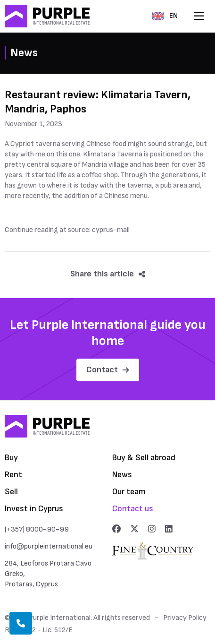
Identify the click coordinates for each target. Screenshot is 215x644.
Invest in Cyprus (34, 509)
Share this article (108, 274)
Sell (11, 492)
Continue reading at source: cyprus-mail (67, 230)
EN (165, 16)
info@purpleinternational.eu (49, 546)
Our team (129, 492)
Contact (108, 370)
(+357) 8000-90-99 (37, 529)
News (122, 475)
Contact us (133, 509)
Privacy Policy (185, 618)
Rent (13, 475)
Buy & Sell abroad (144, 458)
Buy (11, 458)
